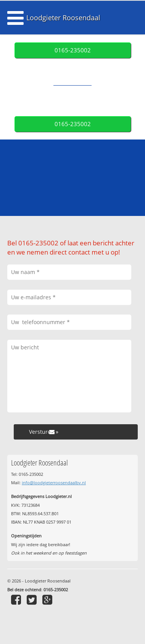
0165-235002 (73, 50)
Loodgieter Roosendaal (63, 18)
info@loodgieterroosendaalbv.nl (54, 483)
